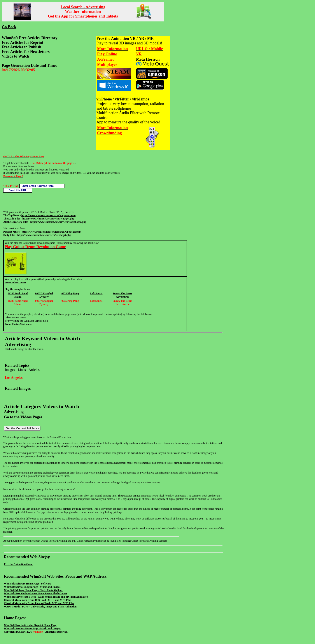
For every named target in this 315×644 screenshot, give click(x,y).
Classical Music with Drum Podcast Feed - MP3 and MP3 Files (39, 603)
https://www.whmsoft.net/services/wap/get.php (48, 219)
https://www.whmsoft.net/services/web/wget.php (44, 235)
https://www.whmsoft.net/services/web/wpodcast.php (51, 232)
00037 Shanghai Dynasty (44, 295)
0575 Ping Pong (70, 293)
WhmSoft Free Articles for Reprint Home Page (30, 625)
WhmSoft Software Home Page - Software (27, 584)
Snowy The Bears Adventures (122, 295)
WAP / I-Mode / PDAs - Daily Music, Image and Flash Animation (40, 607)
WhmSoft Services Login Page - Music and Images (32, 587)
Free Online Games (15, 283)
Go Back (9, 27)
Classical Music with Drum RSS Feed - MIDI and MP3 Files (38, 600)
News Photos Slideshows (19, 324)
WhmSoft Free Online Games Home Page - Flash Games (36, 593)
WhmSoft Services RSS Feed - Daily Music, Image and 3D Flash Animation (46, 597)
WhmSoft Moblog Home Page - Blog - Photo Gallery (33, 590)
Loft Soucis (96, 293)
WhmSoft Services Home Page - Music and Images (32, 628)
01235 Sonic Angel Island (18, 295)
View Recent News (16, 318)
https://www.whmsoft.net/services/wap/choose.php (58, 222)
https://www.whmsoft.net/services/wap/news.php (49, 215)
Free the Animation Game (18, 564)
